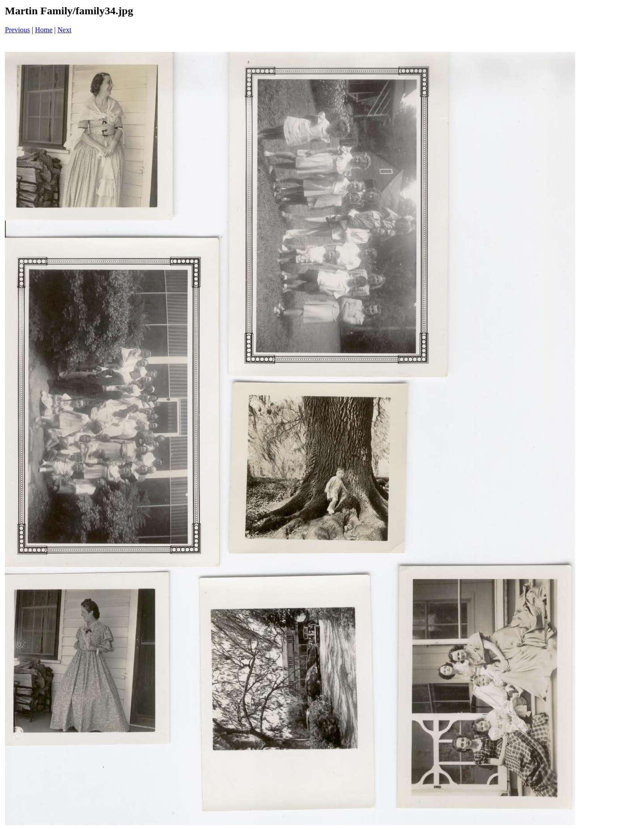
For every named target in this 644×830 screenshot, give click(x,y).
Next (65, 30)
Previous (17, 30)
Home (44, 30)
